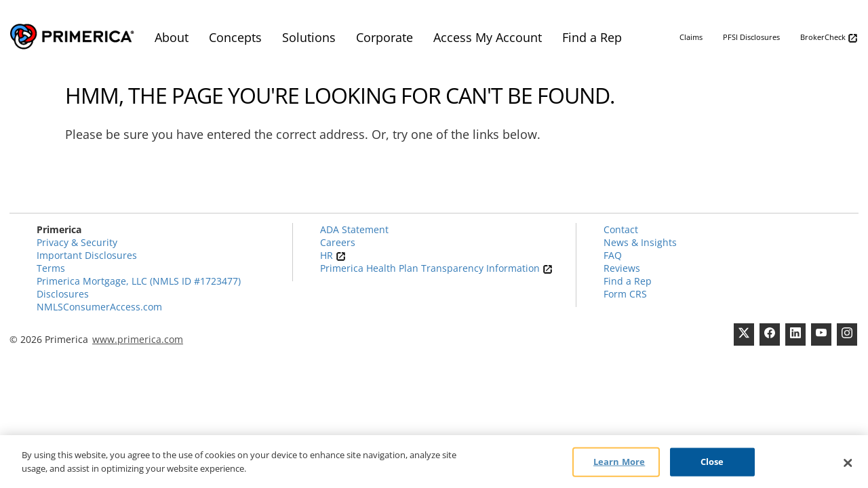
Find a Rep (628, 281)
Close (712, 464)
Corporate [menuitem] (384, 37)
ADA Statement (354, 229)
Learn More (619, 464)
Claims (691, 37)
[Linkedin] (795, 334)
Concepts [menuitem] (235, 37)
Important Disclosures (87, 255)
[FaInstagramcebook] (847, 334)
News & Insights (640, 242)
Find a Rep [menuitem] (592, 37)
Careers (338, 242)
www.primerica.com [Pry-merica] (138, 339)
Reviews (622, 268)
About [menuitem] (172, 37)
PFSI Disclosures (751, 37)
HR (333, 255)
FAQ (613, 255)
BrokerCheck (829, 38)
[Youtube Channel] (821, 334)
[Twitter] (744, 334)
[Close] (848, 466)
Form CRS (625, 294)
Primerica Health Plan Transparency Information (436, 268)
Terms (51, 268)
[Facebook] (770, 334)
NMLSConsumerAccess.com (99, 307)
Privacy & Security (77, 242)
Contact (621, 229)
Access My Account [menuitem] (488, 37)
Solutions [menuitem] (309, 37)
